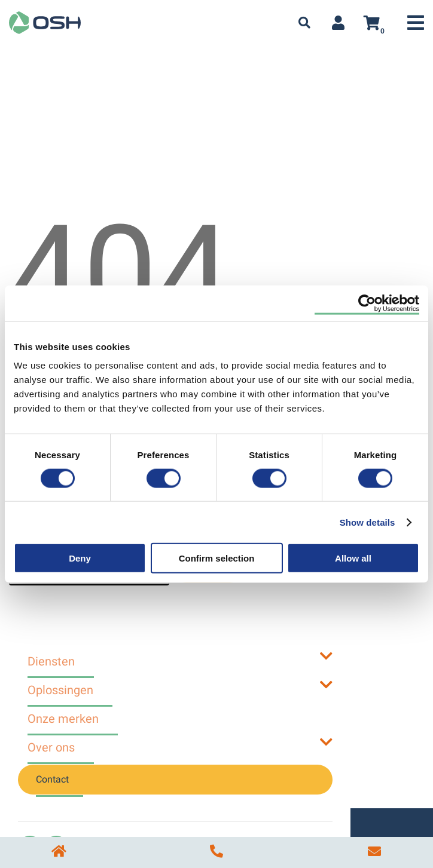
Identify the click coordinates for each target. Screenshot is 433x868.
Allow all (353, 558)
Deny (80, 558)
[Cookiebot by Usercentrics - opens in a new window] (367, 303)
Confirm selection (217, 558)
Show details (368, 522)
